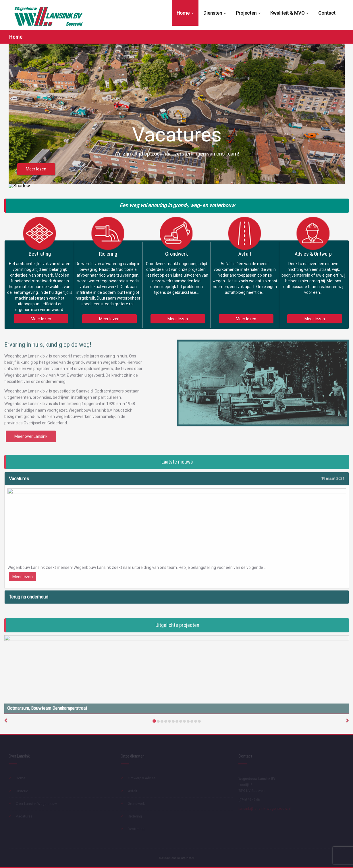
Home (185, 13)
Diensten (215, 13)
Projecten (248, 13)
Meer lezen (41, 319)
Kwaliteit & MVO (289, 13)
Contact (327, 13)
